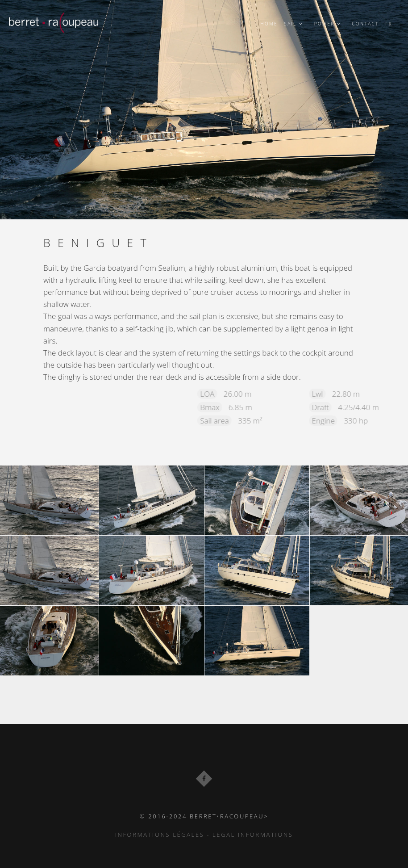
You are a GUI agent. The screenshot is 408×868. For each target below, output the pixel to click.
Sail (296, 24)
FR (389, 24)
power (330, 24)
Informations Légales (160, 834)
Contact (365, 24)
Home (269, 24)
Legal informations (253, 834)
